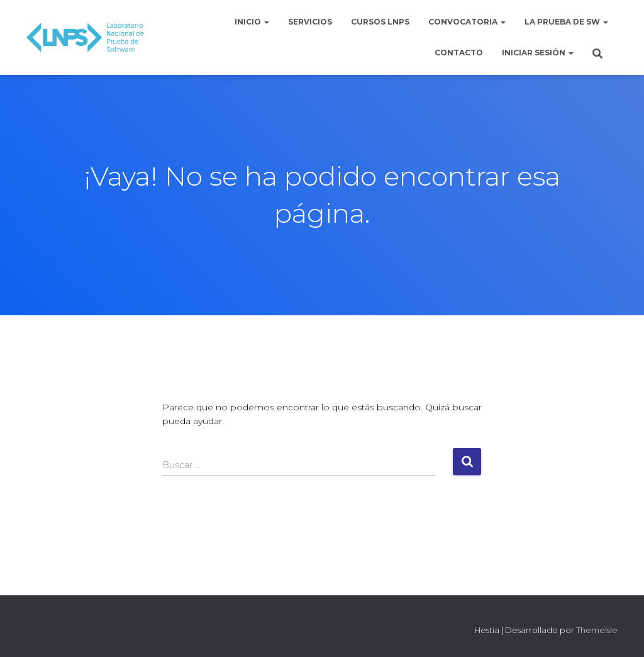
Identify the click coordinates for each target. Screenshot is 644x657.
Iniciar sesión (538, 53)
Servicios (310, 22)
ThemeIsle (597, 630)
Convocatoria (467, 22)
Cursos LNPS (380, 22)
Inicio (252, 22)
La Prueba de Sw (566, 22)
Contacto (459, 53)
